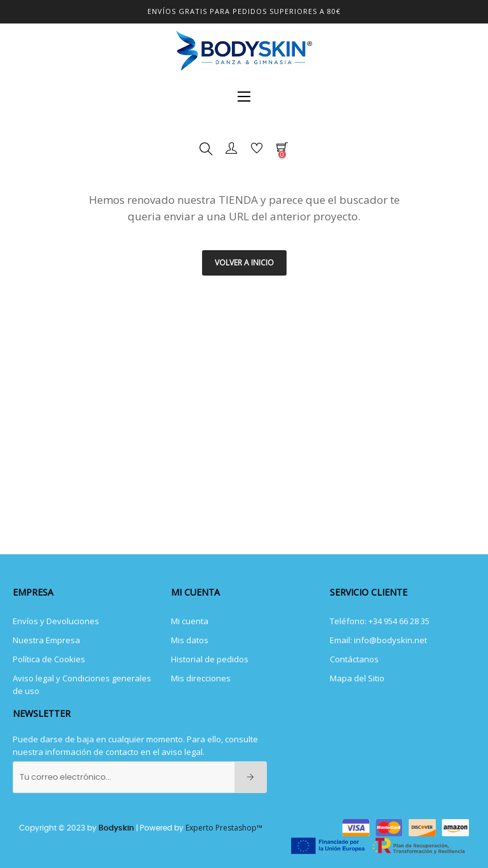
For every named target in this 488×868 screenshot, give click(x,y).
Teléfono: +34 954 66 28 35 (380, 621)
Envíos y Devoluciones (56, 621)
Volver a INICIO (244, 263)
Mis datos (190, 640)
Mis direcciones (201, 678)
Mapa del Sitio (357, 678)
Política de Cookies (49, 659)
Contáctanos (354, 659)
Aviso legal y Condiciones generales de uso (82, 684)
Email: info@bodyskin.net (378, 640)
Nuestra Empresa (46, 640)
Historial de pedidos (210, 659)
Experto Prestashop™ (224, 828)
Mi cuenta (190, 621)
